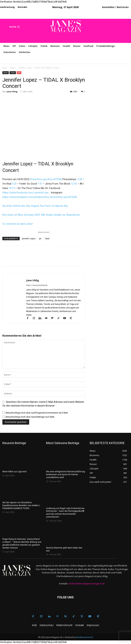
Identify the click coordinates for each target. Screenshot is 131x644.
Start (5, 68)
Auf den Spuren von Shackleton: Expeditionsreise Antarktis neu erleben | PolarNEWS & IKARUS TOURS (21, 505)
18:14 (12, 188)
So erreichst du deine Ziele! (18, 224)
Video (13, 73)
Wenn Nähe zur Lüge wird (14, 472)
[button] (15, 27)
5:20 (14, 184)
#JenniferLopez (39, 179)
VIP (19, 73)
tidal (47, 238)
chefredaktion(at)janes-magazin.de (86, 584)
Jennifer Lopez (29, 238)
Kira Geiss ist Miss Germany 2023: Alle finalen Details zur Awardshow (41, 215)
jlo (40, 238)
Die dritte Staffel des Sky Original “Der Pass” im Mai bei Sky (35, 206)
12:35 (74, 184)
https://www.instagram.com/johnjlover (24, 197)
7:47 (40, 184)
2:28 (80, 179)
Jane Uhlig (12, 91)
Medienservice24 (85, 637)
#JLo (51, 179)
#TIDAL (58, 179)
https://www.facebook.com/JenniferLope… (26, 193)
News (13, 68)
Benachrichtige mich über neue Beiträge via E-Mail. (30, 417)
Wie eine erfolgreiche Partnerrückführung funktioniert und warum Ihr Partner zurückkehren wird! (65, 474)
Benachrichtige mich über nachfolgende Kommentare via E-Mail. (37, 413)
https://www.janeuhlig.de (37, 285)
